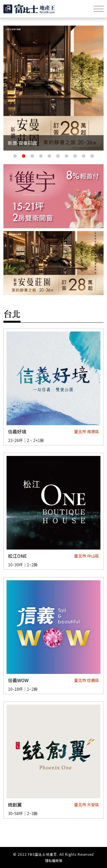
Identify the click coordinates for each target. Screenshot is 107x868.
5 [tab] (49, 156)
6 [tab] (58, 156)
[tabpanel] (53, 88)
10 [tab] (92, 156)
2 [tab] (24, 156)
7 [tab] (66, 156)
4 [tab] (41, 156)
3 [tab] (32, 156)
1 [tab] (15, 156)
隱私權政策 (54, 861)
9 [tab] (84, 156)
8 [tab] (75, 156)
